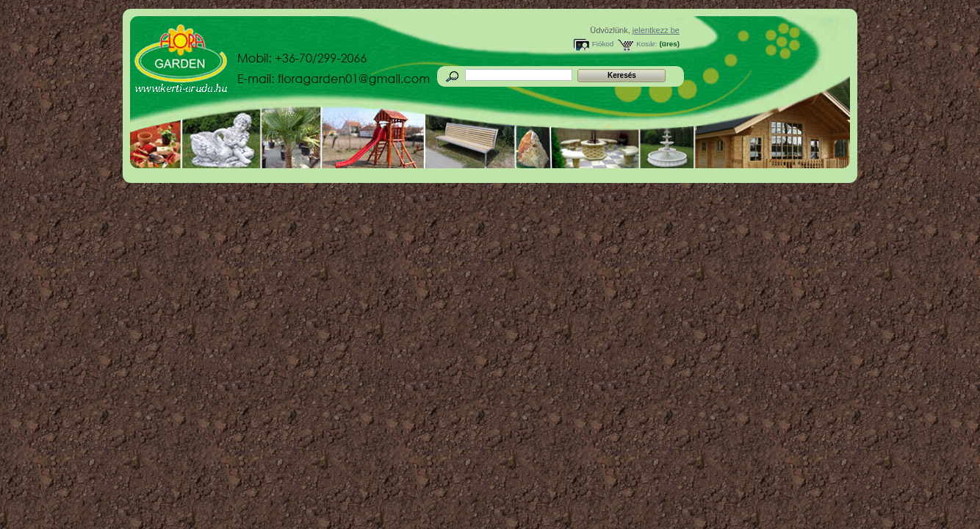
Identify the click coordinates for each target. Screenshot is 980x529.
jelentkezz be (656, 30)
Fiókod (603, 44)
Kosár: (647, 44)
